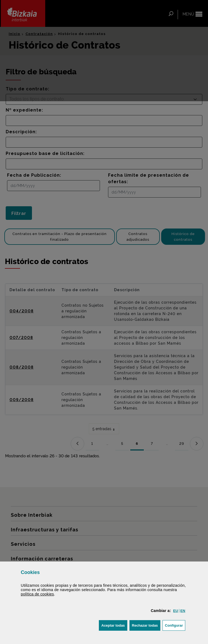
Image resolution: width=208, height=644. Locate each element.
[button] (175, 611)
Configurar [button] (175, 625)
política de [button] (37, 594)
